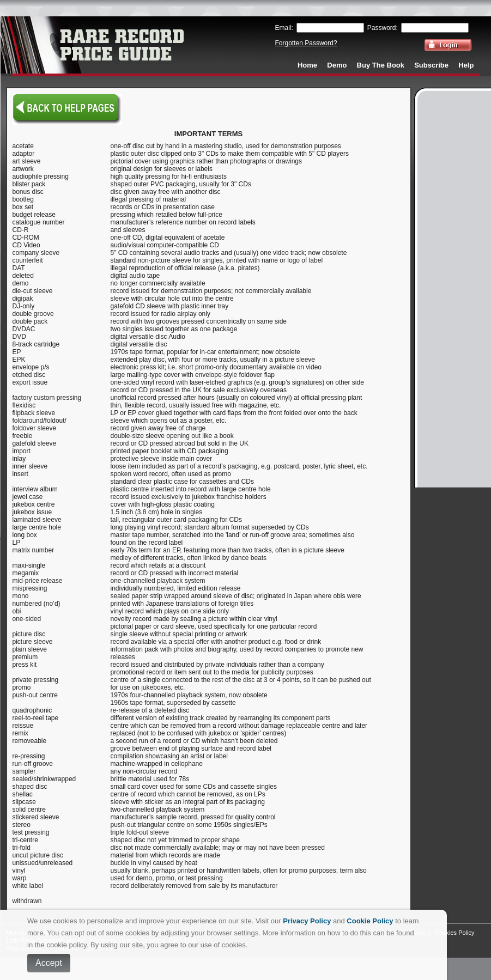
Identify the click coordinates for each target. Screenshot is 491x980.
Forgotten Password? (306, 43)
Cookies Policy (454, 933)
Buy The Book (381, 65)
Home (307, 65)
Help (466, 65)
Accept (49, 963)
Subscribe (431, 65)
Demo (337, 65)
